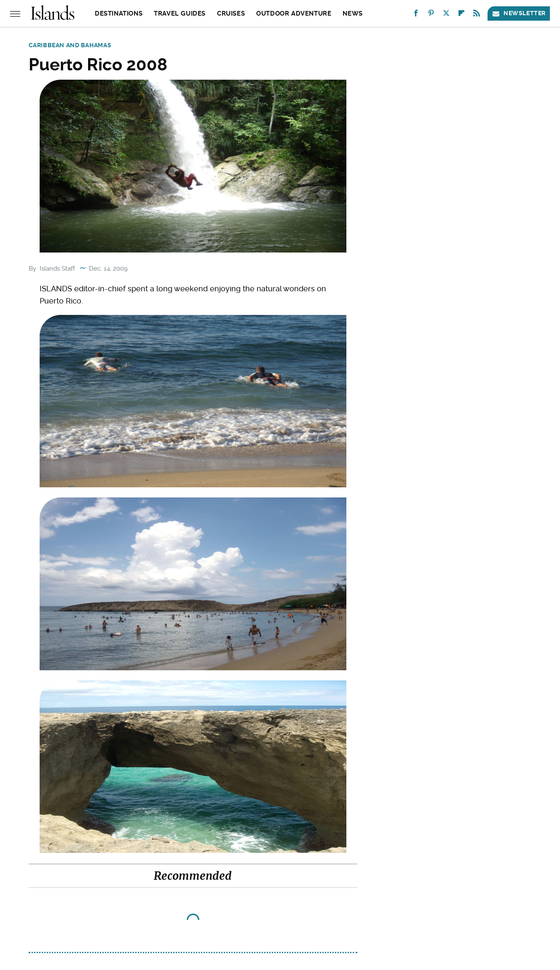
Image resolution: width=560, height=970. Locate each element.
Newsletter (519, 13)
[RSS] (477, 15)
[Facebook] (416, 15)
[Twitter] (446, 15)
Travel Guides (180, 13)
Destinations (119, 13)
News (352, 13)
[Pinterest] (431, 15)
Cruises (231, 13)
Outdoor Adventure (294, 13)
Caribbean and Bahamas (70, 45)
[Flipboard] (461, 15)
